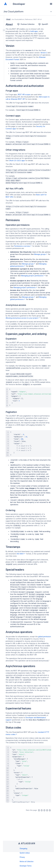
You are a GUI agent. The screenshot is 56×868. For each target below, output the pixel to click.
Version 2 (44, 53)
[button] (51, 4)
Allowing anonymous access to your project (23, 318)
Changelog (23, 849)
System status (25, 853)
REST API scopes (24, 95)
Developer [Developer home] (19, 4)
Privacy (22, 857)
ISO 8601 (21, 554)
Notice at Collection (27, 862)
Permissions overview (23, 246)
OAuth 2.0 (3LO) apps (17, 161)
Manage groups (41, 254)
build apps (34, 31)
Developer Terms (26, 866)
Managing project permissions (33, 276)
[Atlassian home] (5, 4)
